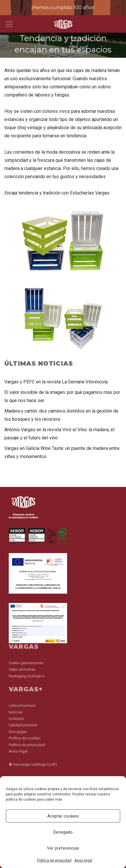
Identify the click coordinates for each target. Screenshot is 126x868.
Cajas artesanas (22, 669)
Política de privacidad (54, 860)
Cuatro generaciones (26, 663)
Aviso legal (83, 860)
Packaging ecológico (27, 676)
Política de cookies (25, 738)
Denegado (63, 832)
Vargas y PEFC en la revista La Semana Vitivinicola (56, 382)
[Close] (118, 7)
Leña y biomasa (22, 705)
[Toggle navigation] (9, 24)
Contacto (16, 719)
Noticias (16, 712)
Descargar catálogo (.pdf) (33, 764)
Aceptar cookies (63, 816)
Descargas (18, 732)
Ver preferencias (63, 848)
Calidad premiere (23, 725)
